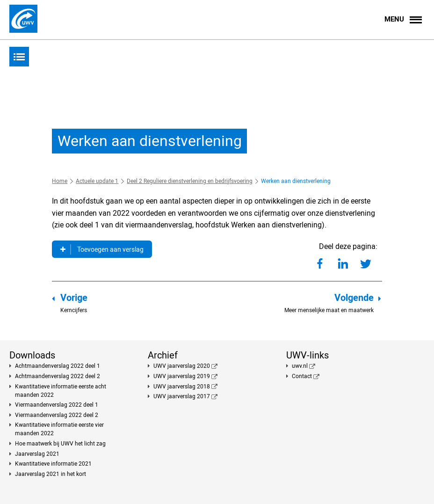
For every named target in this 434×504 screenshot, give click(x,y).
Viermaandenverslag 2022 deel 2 (57, 415)
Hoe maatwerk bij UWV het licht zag (60, 444)
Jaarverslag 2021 (37, 454)
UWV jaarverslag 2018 (182, 387)
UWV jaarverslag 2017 (182, 396)
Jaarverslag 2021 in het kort (51, 474)
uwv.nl (300, 366)
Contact (302, 376)
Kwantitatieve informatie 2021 (53, 464)
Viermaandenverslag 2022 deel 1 (57, 405)
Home (60, 181)
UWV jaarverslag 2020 (182, 366)
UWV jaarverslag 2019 (182, 376)
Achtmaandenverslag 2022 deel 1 (58, 366)
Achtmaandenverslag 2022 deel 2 (58, 376)
